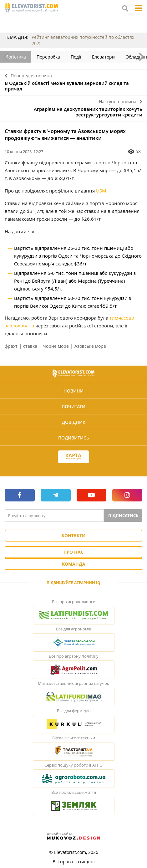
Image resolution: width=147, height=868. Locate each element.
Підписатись (123, 516)
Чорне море (56, 346)
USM (101, 191)
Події (76, 57)
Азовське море (90, 346)
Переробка (48, 57)
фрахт (11, 346)
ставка (30, 346)
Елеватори (103, 57)
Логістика (16, 57)
